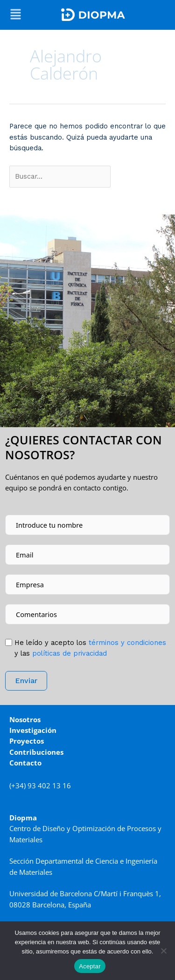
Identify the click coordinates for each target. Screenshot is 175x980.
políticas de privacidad (70, 653)
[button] (16, 15)
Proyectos (27, 741)
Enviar (26, 681)
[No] (163, 951)
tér (126, 643)
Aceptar (90, 966)
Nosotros (25, 719)
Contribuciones (36, 752)
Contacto (25, 763)
